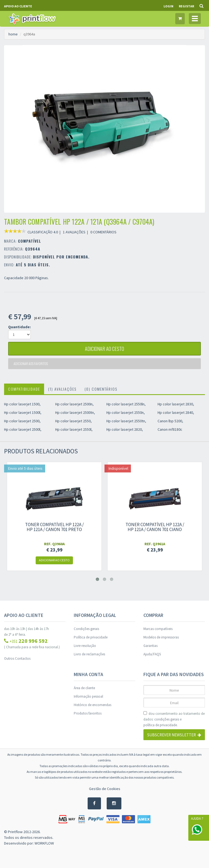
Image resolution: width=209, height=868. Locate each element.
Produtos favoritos (88, 713)
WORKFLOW (44, 843)
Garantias (150, 646)
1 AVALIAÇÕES (74, 232)
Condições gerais (86, 629)
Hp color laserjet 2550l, (74, 429)
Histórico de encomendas (93, 705)
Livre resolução (85, 646)
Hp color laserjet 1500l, (23, 412)
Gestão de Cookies (105, 789)
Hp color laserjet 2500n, (74, 404)
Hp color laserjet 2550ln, (126, 404)
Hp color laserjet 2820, (125, 429)
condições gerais (167, 719)
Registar (186, 6)
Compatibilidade (24, 389)
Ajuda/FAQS (152, 654)
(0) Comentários (101, 389)
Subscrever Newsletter (174, 735)
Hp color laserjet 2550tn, (126, 421)
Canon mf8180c (170, 429)
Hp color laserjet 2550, (73, 421)
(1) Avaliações (62, 389)
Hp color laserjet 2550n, (126, 412)
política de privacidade (160, 725)
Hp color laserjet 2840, (176, 412)
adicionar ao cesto (104, 349)
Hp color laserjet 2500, (22, 421)
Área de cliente (84, 688)
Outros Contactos (17, 658)
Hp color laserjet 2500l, (23, 429)
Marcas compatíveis (158, 629)
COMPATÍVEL (30, 241)
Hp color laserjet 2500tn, (75, 412)
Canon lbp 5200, (170, 421)
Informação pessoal (88, 696)
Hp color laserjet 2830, (176, 404)
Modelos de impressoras (161, 637)
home (13, 34)
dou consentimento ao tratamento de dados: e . (174, 720)
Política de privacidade (91, 637)
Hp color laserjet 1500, (22, 404)
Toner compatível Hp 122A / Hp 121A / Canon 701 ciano (155, 527)
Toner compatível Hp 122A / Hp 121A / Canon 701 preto (54, 527)
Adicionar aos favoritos (31, 364)
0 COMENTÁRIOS (103, 232)
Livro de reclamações (89, 654)
